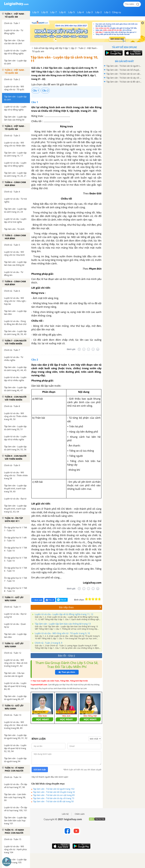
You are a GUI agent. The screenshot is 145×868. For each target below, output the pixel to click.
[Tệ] (84, 349)
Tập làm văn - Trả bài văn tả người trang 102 (54, 789)
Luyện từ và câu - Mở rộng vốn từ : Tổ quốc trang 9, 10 (62, 633)
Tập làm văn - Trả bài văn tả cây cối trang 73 (54, 798)
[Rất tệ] (79, 349)
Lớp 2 (99, 12)
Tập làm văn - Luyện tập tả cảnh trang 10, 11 (64, 59)
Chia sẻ (50, 600)
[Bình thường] (88, 349)
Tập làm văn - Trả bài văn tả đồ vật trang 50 (53, 801)
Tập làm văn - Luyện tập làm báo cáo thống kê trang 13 (62, 624)
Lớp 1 (107, 12)
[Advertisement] (124, 103)
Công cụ (116, 12)
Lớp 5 (72, 12)
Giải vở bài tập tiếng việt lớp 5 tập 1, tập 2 (55, 48)
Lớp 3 (90, 12)
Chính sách (80, 814)
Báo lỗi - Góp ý (66, 656)
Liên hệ (65, 814)
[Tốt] (93, 349)
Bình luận (37, 600)
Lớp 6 (63, 12)
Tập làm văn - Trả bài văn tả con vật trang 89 (54, 795)
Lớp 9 (36, 12)
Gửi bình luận (40, 770)
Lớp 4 (81, 12)
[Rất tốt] (98, 349)
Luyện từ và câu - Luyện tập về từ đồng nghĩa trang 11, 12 (64, 614)
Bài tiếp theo (80, 607)
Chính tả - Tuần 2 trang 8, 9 (48, 643)
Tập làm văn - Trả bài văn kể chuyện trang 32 (54, 792)
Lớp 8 (45, 12)
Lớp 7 (54, 12)
